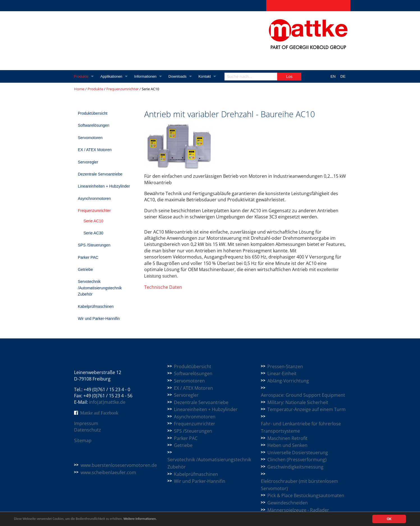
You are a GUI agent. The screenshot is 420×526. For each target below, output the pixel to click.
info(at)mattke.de (107, 402)
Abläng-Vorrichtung (288, 381)
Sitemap (83, 440)
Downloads (178, 76)
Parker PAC (88, 257)
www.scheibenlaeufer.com (108, 472)
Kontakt (206, 76)
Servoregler (88, 162)
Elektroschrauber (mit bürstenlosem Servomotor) (299, 485)
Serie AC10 (94, 221)
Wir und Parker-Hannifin (99, 319)
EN (333, 76)
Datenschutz (88, 430)
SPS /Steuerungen (94, 245)
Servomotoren (90, 138)
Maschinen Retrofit (287, 438)
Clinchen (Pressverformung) (297, 460)
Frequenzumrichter (122, 89)
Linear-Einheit (282, 373)
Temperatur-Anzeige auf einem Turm (307, 409)
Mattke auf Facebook (99, 413)
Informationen (146, 76)
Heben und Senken (287, 445)
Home (79, 89)
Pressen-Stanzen (285, 366)
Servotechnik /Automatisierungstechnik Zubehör (100, 288)
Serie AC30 (94, 233)
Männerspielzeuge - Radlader (298, 510)
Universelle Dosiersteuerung (298, 453)
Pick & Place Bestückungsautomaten (306, 495)
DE (343, 76)
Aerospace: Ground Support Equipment (303, 395)
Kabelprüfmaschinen (96, 306)
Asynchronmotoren (95, 199)
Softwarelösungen (94, 125)
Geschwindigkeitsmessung (295, 467)
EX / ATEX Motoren (95, 150)
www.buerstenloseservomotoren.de (119, 465)
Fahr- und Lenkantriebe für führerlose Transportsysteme (301, 427)
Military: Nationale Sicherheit (298, 402)
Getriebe (86, 269)
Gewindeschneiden (288, 503)
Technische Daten (163, 287)
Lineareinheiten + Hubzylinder (104, 186)
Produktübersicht (93, 113)
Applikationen (112, 76)
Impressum (86, 423)
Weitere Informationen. (152, 519)
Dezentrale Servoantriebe (100, 174)
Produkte (81, 76)
